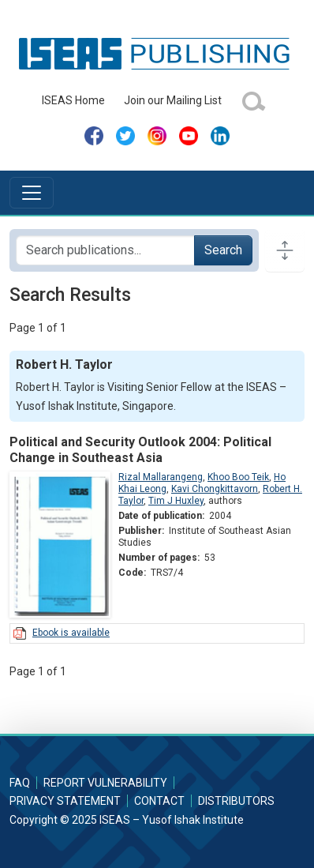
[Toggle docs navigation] (285, 250)
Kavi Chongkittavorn (215, 489)
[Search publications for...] (105, 250)
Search (223, 250)
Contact (159, 801)
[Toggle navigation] (32, 193)
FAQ (20, 783)
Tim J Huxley (176, 501)
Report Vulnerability (105, 783)
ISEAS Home (73, 100)
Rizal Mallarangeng (161, 477)
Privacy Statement (65, 801)
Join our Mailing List (173, 100)
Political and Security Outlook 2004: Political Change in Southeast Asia (140, 449)
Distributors (236, 801)
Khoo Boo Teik (238, 477)
